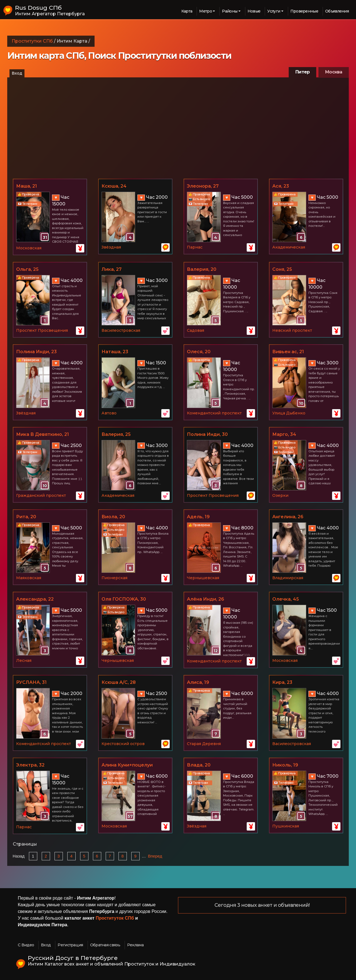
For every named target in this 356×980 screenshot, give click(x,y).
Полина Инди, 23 (36, 352)
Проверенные (304, 11)
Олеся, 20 (199, 352)
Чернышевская (203, 578)
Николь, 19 (285, 765)
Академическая (289, 247)
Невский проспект (292, 330)
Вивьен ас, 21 (288, 352)
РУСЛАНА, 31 (31, 682)
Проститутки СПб (32, 41)
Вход (17, 73)
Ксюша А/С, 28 (119, 682)
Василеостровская (121, 330)
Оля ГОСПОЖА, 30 (124, 599)
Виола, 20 (113, 517)
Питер (302, 72)
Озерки (280, 495)
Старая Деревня (204, 744)
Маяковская (29, 578)
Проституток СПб (115, 918)
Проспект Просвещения (42, 330)
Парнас (195, 247)
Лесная (24, 660)
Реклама (135, 945)
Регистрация (70, 945)
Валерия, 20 (202, 269)
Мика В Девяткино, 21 (43, 434)
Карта (187, 11)
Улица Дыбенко (289, 413)
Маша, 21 (27, 186)
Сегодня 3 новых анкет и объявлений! (262, 905)
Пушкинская (286, 826)
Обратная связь (105, 945)
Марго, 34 (284, 434)
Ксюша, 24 (114, 186)
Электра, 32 (30, 765)
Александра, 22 (35, 599)
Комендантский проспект (214, 413)
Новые (254, 11)
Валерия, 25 (116, 434)
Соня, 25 (282, 269)
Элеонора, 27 (203, 186)
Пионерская (114, 578)
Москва (334, 72)
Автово (109, 413)
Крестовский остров (123, 744)
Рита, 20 (26, 517)
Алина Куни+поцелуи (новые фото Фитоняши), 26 (135, 765)
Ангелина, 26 (288, 517)
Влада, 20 (199, 765)
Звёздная (111, 247)
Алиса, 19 (198, 682)
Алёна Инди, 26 (206, 599)
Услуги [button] (274, 11)
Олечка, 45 (286, 599)
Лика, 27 (112, 269)
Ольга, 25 (27, 269)
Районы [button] (230, 11)
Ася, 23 (281, 186)
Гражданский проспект (41, 495)
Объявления (337, 11)
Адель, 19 (198, 517)
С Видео (26, 945)
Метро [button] (206, 11)
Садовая (196, 330)
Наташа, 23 (115, 352)
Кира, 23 (282, 682)
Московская (29, 248)
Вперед (155, 856)
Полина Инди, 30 (207, 434)
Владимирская (288, 578)
